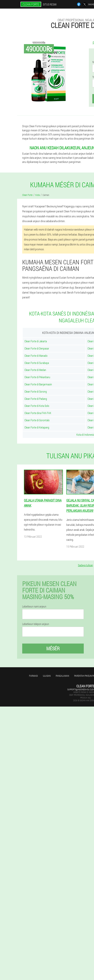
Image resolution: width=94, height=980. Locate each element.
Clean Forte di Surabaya (37, 363)
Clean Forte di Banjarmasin (38, 384)
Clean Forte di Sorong (36, 391)
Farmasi (33, 676)
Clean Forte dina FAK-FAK (38, 413)
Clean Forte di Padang (36, 399)
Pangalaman (62, 676)
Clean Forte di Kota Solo (37, 406)
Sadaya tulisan (85, 565)
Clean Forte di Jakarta (36, 341)
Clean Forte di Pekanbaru (37, 377)
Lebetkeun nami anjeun (34, 606)
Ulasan (47, 676)
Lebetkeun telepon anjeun (36, 624)
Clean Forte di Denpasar (37, 348)
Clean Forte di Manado (36, 356)
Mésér (53, 648)
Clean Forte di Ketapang (37, 427)
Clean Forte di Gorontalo (37, 420)
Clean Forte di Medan (35, 370)
